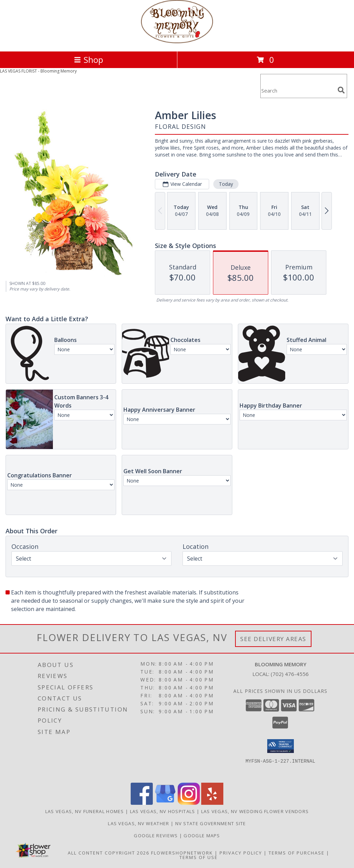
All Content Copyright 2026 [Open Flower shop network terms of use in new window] (109, 853)
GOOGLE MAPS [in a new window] (202, 836)
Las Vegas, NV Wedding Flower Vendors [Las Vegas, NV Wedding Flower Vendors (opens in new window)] (255, 811)
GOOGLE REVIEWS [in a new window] (157, 836)
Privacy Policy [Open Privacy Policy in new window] (241, 853)
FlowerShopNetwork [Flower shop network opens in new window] (182, 853)
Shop (88, 60)
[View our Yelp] (212, 803)
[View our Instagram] (189, 803)
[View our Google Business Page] (165, 803)
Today (226, 184)
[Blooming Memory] (177, 41)
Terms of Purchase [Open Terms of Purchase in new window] (297, 853)
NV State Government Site (211, 823)
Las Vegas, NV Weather (138, 823)
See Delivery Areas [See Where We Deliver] (273, 639)
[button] (281, 746)
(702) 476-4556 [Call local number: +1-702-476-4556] (290, 674)
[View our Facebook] (142, 803)
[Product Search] (298, 90)
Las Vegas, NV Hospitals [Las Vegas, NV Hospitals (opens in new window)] (163, 811)
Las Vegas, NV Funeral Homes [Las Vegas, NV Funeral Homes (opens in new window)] (85, 811)
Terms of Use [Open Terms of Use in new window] (199, 857)
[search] (341, 90)
